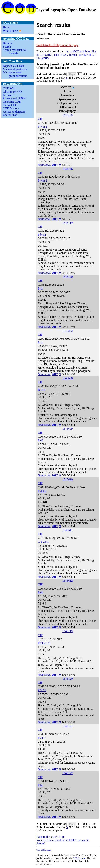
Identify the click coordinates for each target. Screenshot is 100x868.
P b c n (42, 235)
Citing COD (10, 105)
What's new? (10, 31)
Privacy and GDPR (14, 98)
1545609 (67, 429)
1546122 (67, 773)
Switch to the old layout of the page (57, 45)
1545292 (67, 331)
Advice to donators (14, 112)
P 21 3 (42, 738)
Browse (7, 43)
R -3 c (42, 390)
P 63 (41, 785)
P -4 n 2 (43, 127)
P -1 (40, 289)
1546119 (67, 631)
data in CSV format (66, 55)
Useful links (10, 115)
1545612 (67, 581)
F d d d (42, 491)
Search (7, 47)
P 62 (41, 440)
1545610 (67, 479)
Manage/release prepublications (15, 74)
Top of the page (44, 850)
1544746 (67, 169)
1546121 (67, 726)
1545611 (67, 530)
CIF (40, 119)
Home (7, 27)
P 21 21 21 (44, 643)
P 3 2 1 (42, 690)
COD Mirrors (11, 108)
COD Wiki (9, 88)
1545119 (67, 223)
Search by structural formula (15, 52)
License (8, 95)
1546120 (67, 679)
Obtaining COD (12, 92)
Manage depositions (15, 69)
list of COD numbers (78, 51)
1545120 (67, 277)
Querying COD (12, 102)
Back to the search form (51, 837)
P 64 (41, 592)
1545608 (67, 378)
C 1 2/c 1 (43, 542)
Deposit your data (13, 66)
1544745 (67, 115)
